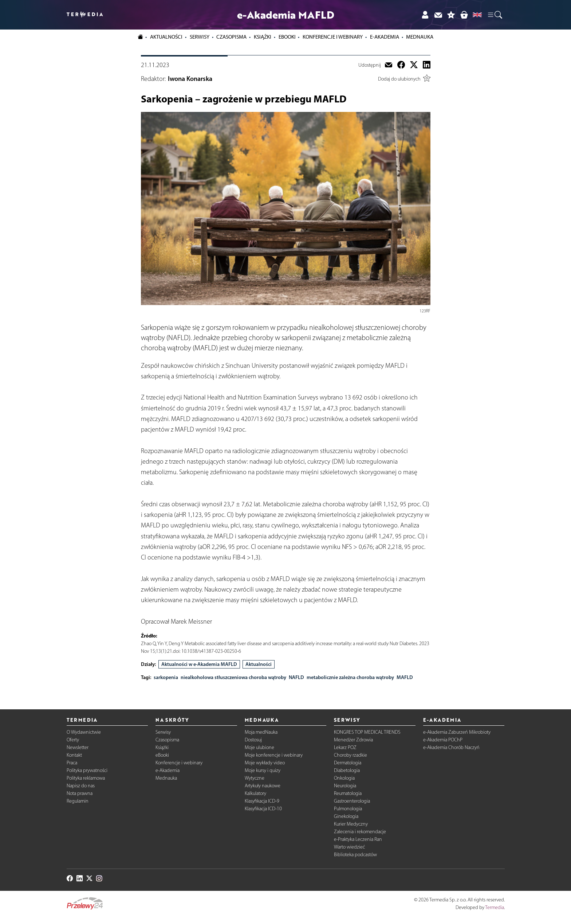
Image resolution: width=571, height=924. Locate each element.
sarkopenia (166, 677)
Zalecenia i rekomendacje (360, 832)
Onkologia (344, 778)
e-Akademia (168, 770)
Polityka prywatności (87, 770)
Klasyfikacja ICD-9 (262, 801)
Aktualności (259, 664)
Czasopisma (167, 740)
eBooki (287, 37)
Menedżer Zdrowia (353, 740)
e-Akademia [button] (385, 37)
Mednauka (166, 778)
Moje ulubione (259, 747)
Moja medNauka (261, 732)
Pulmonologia (348, 809)
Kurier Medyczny (351, 824)
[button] (495, 15)
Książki (263, 37)
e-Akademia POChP (443, 740)
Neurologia (345, 786)
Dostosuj (253, 740)
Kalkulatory (255, 793)
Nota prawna (80, 793)
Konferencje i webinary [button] (333, 37)
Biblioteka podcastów (355, 855)
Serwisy (163, 732)
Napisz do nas (81, 786)
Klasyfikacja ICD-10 (263, 809)
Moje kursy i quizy (263, 770)
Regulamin (78, 801)
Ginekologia (346, 816)
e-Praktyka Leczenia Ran (358, 839)
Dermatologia (348, 763)
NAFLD (296, 677)
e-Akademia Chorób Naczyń (451, 747)
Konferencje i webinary (179, 763)
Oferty (73, 740)
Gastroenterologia (352, 801)
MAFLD (405, 677)
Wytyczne (255, 778)
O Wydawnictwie (84, 732)
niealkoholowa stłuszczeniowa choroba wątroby (233, 677)
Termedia (495, 907)
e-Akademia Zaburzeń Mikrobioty (457, 732)
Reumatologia (348, 793)
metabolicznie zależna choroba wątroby (350, 677)
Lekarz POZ (345, 747)
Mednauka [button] (420, 37)
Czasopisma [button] (231, 37)
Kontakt (74, 755)
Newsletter (78, 747)
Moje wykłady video (265, 763)
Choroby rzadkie (351, 755)
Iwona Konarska (190, 79)
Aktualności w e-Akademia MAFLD (199, 664)
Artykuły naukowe (263, 786)
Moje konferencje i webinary (274, 755)
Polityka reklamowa (86, 778)
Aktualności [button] (166, 37)
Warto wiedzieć (349, 847)
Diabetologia (347, 770)
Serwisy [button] (200, 37)
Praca (72, 763)
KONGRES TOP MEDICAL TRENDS (367, 732)
